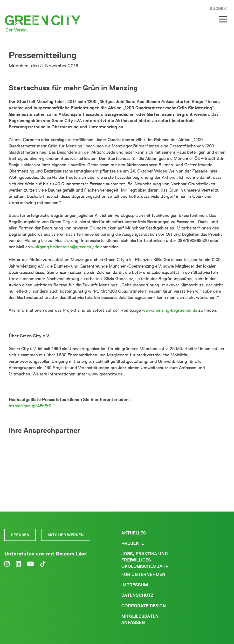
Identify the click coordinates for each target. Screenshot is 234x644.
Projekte (133, 543)
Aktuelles (134, 533)
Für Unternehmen (143, 575)
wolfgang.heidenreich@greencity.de (65, 247)
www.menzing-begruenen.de (170, 310)
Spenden (20, 535)
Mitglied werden (66, 535)
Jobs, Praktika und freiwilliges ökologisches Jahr (145, 560)
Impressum (135, 585)
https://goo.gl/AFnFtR (30, 406)
